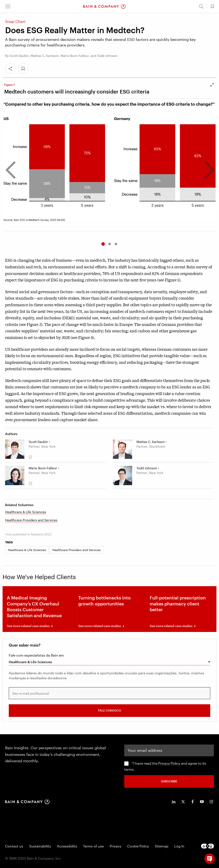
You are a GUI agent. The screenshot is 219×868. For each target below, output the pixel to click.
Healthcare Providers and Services (31, 520)
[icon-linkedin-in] (174, 802)
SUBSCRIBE (169, 781)
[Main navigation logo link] (104, 6)
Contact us (14, 846)
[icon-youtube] (202, 802)
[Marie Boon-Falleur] (15, 476)
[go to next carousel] (206, 170)
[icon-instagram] (211, 802)
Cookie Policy (138, 846)
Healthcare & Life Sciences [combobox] (30, 662)
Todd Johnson (147, 468)
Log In (179, 846)
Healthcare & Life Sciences (26, 512)
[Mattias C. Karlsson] (123, 449)
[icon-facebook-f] (192, 802)
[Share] (10, 69)
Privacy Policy (169, 763)
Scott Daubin (38, 442)
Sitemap (162, 846)
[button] (8, 6)
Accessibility (67, 846)
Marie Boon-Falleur (43, 468)
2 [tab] (109, 244)
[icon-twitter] (183, 802)
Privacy (115, 846)
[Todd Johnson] (123, 476)
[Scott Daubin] (15, 449)
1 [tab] (103, 244)
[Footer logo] (207, 846)
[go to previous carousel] (14, 170)
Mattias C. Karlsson (151, 442)
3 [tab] (116, 244)
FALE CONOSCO (109, 710)
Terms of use (93, 846)
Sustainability (40, 846)
